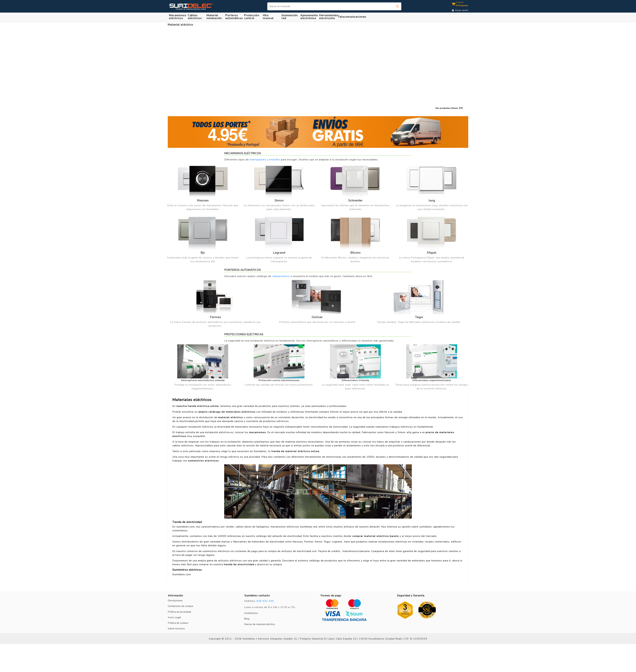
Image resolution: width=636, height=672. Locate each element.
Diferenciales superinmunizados (432, 380)
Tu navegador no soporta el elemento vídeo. (318, 71)
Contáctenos (251, 613)
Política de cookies (178, 623)
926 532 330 (265, 601)
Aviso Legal (174, 617)
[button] (215, 17)
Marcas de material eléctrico (260, 624)
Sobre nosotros (176, 629)
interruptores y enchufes (265, 160)
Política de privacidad (179, 612)
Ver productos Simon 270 (449, 108)
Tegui (419, 317)
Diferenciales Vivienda (355, 380)
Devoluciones (175, 601)
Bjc (203, 253)
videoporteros (281, 276)
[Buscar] (334, 6)
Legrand (279, 253)
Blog (247, 619)
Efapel (432, 253)
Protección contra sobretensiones (279, 380)
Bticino (355, 253)
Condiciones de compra (180, 606)
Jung (432, 200)
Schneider (355, 200)
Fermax (215, 317)
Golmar (317, 317)
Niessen (203, 200)
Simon (279, 200)
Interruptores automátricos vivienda (203, 380)
